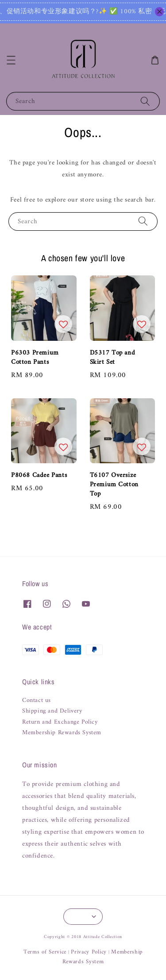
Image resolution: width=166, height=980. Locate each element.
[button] (11, 60)
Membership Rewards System (62, 733)
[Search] (145, 101)
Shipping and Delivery (52, 711)
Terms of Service (45, 952)
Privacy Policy (89, 952)
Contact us (37, 701)
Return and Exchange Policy (60, 722)
